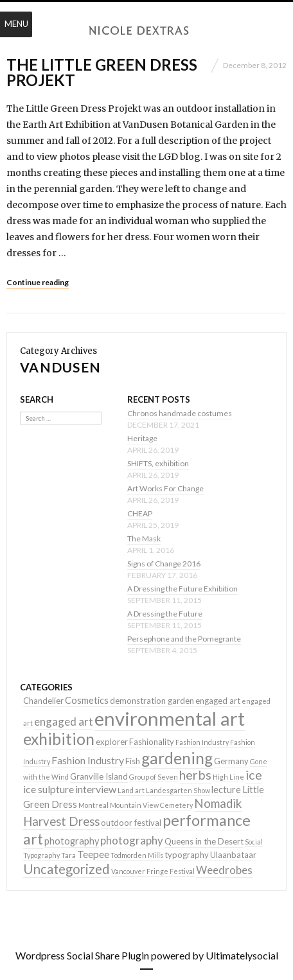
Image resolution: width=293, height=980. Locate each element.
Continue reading (38, 282)
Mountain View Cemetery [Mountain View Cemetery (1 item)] (151, 805)
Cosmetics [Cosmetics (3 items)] (87, 700)
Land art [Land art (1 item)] (131, 790)
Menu (16, 24)
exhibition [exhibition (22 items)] (59, 739)
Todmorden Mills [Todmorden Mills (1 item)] (137, 855)
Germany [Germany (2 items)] (231, 761)
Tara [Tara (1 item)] (68, 855)
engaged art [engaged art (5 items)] (64, 722)
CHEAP (140, 513)
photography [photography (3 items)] (72, 841)
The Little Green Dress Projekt (102, 72)
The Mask (144, 538)
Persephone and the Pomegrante (184, 639)
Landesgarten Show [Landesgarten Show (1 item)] (178, 790)
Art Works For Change (165, 488)
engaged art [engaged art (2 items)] (218, 701)
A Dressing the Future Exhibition (182, 589)
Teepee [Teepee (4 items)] (93, 854)
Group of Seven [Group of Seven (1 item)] (154, 777)
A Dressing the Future (165, 614)
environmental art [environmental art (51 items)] (170, 718)
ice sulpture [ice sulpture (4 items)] (49, 789)
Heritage (142, 438)
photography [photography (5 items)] (132, 840)
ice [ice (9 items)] (254, 774)
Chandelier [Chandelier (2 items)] (43, 701)
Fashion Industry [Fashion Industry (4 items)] (88, 760)
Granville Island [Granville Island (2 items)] (99, 776)
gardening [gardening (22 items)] (177, 758)
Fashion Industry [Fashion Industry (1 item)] (202, 742)
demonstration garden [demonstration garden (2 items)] (152, 701)
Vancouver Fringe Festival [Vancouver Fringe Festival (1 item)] (153, 871)
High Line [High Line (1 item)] (228, 777)
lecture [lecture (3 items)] (226, 790)
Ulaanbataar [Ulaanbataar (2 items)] (233, 855)
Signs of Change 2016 (164, 564)
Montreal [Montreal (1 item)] (93, 805)
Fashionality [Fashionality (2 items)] (152, 742)
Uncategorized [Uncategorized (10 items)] (67, 869)
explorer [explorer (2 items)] (112, 742)
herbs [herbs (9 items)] (195, 774)
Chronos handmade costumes (180, 413)
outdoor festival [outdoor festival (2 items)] (131, 823)
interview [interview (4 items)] (96, 789)
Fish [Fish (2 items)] (133, 761)
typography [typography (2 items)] (187, 855)
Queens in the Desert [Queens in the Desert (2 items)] (204, 841)
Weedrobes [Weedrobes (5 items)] (224, 870)
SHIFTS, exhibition (158, 463)
